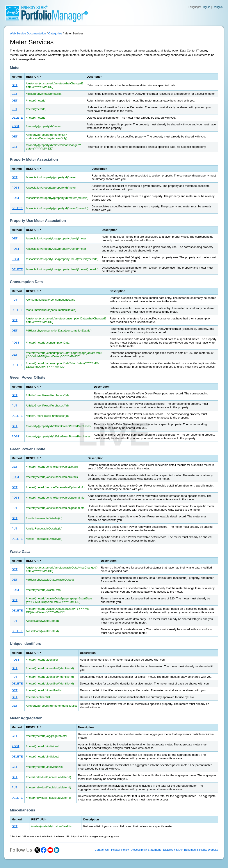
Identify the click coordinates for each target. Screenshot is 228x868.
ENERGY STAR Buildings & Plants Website (191, 850)
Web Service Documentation (28, 33)
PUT (14, 109)
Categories (55, 33)
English (206, 7)
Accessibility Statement (146, 850)
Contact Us (102, 850)
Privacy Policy (120, 850)
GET (15, 85)
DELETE (17, 118)
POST (15, 126)
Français (217, 7)
